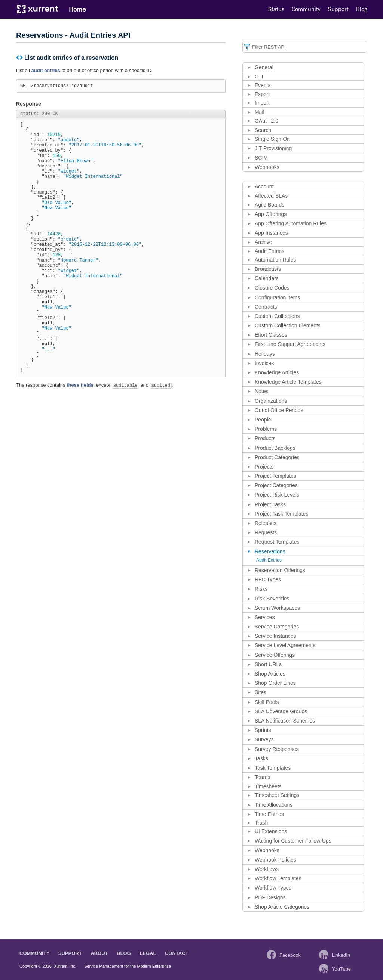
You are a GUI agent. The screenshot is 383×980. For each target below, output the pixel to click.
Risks (261, 589)
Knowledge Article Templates (288, 382)
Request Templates (277, 542)
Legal (148, 953)
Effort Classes (271, 335)
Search (263, 130)
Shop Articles (270, 674)
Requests (266, 532)
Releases (266, 523)
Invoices (264, 363)
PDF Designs (270, 897)
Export (262, 94)
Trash (261, 823)
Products (265, 438)
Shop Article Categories (282, 907)
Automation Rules (275, 260)
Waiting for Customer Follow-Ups (293, 841)
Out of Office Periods (279, 410)
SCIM (261, 158)
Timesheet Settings (277, 795)
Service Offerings (275, 655)
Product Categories (277, 457)
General (264, 67)
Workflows (267, 869)
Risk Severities (272, 599)
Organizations (271, 401)
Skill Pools (267, 702)
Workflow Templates (278, 878)
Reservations (270, 551)
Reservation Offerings (280, 570)
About (99, 953)
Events (263, 85)
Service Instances (275, 636)
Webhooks (267, 167)
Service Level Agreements (285, 645)
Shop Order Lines (275, 683)
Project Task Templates (281, 514)
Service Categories (277, 627)
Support (338, 9)
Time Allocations (274, 805)
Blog (362, 9)
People (263, 420)
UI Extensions (271, 831)
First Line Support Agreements (290, 344)
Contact (177, 953)
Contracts (266, 307)
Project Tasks (270, 504)
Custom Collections (277, 316)
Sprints (263, 730)
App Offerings (271, 214)
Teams (262, 777)
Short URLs (268, 664)
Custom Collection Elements (288, 325)
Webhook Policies (275, 860)
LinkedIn (341, 955)
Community (306, 9)
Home (77, 9)
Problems (266, 429)
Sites (261, 692)
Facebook (290, 955)
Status (276, 9)
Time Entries (269, 814)
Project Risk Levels (277, 495)
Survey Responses (277, 749)
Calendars (267, 278)
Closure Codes (272, 288)
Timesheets (268, 786)
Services (265, 617)
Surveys (264, 739)
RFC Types (268, 579)
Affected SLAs (271, 196)
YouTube (341, 969)
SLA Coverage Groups (281, 711)
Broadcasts (268, 269)
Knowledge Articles (277, 372)
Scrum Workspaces (277, 608)
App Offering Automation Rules (291, 223)
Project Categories (276, 485)
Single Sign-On (272, 139)
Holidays (265, 354)
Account (264, 186)
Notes (262, 391)
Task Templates (273, 768)
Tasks (261, 758)
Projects (264, 467)
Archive (263, 242)
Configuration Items (277, 297)
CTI (259, 77)
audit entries (45, 70)
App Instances (271, 233)
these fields (80, 441)
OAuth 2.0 (266, 121)
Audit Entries (269, 251)
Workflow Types (273, 888)
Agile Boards (269, 205)
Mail (260, 112)
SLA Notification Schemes (285, 721)
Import (262, 103)
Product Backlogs (275, 448)
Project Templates (275, 476)
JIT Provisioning (273, 148)
